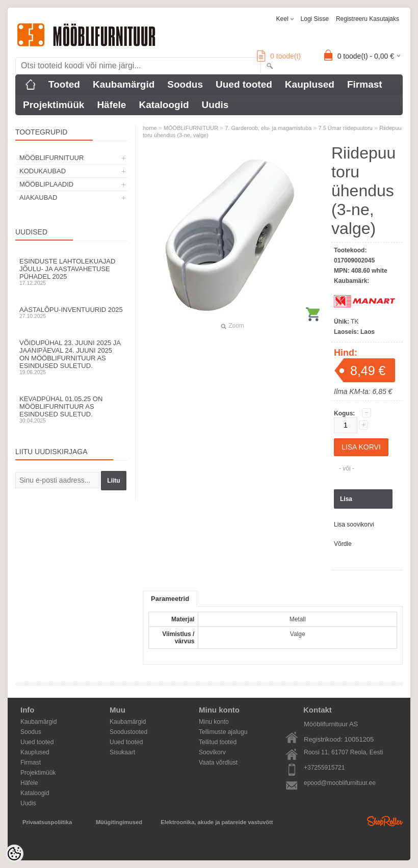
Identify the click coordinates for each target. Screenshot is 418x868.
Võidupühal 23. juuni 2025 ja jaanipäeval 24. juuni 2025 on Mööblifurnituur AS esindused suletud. (71, 357)
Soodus (185, 84)
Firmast (365, 84)
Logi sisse (315, 19)
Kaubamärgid (124, 84)
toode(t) (279, 56)
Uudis (215, 105)
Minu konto (214, 722)
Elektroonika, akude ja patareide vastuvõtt (217, 822)
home (150, 128)
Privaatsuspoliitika (47, 822)
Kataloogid (164, 105)
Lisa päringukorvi (359, 502)
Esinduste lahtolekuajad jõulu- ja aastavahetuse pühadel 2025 (71, 272)
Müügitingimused (119, 822)
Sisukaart (122, 752)
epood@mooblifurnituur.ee (340, 783)
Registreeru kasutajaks (368, 19)
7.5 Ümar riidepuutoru (346, 128)
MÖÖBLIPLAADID (46, 184)
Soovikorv (212, 752)
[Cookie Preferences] (14, 854)
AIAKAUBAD (38, 198)
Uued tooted (244, 84)
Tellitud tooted (218, 742)
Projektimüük (54, 105)
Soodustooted (128, 732)
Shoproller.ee (385, 821)
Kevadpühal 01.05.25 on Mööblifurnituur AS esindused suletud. (71, 409)
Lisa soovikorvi (354, 524)
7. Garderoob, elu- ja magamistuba (268, 128)
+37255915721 (324, 768)
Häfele (111, 105)
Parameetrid (170, 599)
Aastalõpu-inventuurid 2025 (71, 312)
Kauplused (310, 84)
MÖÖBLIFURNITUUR (51, 158)
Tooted (64, 84)
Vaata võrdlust (218, 762)
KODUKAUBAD (43, 171)
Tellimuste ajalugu (223, 732)
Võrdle (343, 544)
